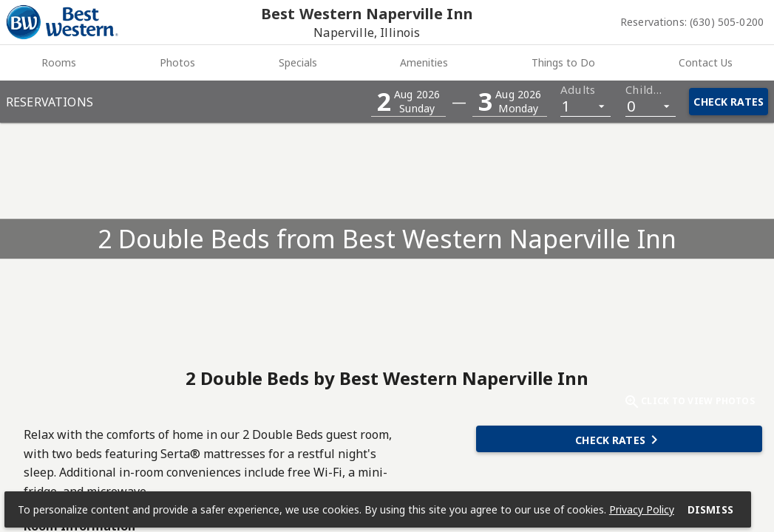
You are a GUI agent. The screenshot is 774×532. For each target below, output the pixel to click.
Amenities (424, 62)
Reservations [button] (50, 102)
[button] (408, 102)
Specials (298, 62)
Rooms (59, 62)
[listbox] (585, 105)
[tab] (59, 63)
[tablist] (387, 63)
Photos (177, 62)
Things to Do (563, 62)
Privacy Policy (643, 508)
